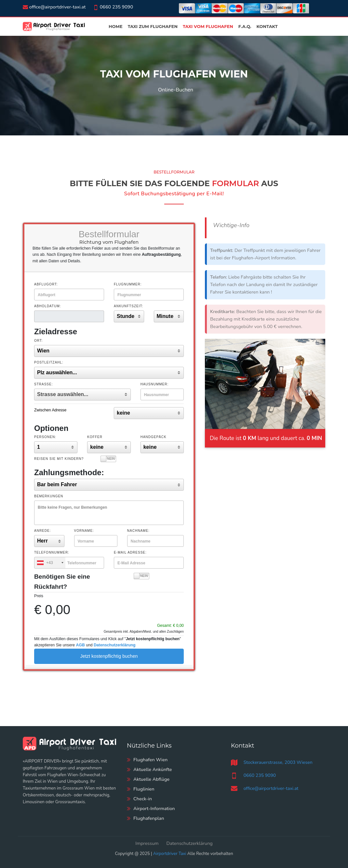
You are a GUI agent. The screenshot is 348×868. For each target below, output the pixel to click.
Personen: (45, 437)
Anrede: (42, 531)
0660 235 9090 (113, 7)
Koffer (95, 437)
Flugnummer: (128, 284)
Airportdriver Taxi (170, 854)
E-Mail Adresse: (130, 552)
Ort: (39, 341)
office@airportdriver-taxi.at (54, 7)
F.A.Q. (245, 26)
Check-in (143, 799)
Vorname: (84, 531)
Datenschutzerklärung (190, 843)
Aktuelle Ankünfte (153, 769)
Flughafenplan (149, 818)
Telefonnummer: (52, 552)
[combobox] (50, 563)
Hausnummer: (155, 384)
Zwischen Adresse (50, 410)
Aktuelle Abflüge (151, 779)
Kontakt (267, 26)
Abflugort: (46, 284)
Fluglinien (144, 789)
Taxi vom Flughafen (208, 26)
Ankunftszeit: (128, 306)
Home (116, 26)
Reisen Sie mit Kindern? (59, 459)
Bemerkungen (49, 496)
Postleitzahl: (49, 362)
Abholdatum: (48, 306)
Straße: (43, 384)
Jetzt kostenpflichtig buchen (109, 656)
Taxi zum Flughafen (153, 26)
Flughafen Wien (150, 760)
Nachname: (138, 531)
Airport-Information (154, 808)
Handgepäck (154, 437)
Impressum (147, 843)
